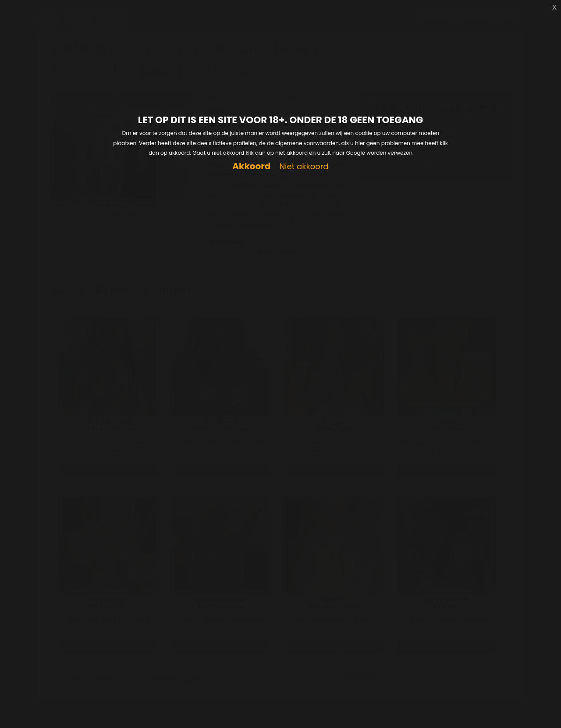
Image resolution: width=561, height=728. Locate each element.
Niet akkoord (304, 167)
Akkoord (251, 166)
